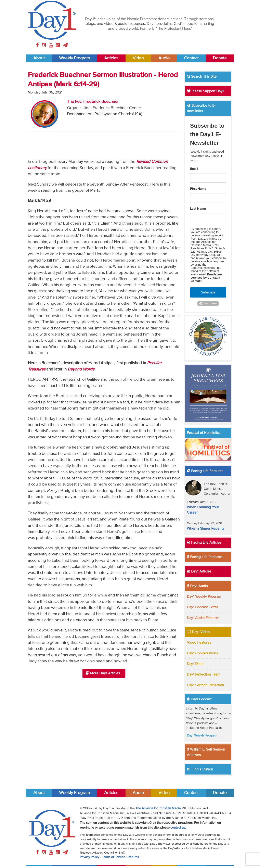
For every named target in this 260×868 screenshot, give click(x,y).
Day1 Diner (195, 664)
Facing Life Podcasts (205, 557)
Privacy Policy (90, 857)
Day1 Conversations (202, 653)
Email (194, 169)
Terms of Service (114, 857)
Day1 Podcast (199, 699)
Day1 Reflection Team (204, 675)
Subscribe (208, 292)
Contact (191, 58)
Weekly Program (74, 58)
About (39, 58)
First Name (198, 189)
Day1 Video (198, 632)
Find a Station (200, 769)
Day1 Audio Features (203, 618)
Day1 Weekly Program (204, 597)
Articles (111, 58)
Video (138, 58)
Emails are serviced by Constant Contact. (206, 278)
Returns (133, 857)
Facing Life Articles (204, 543)
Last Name (198, 209)
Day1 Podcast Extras (203, 607)
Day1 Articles (199, 571)
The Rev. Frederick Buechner (93, 102)
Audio (164, 58)
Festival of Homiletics (204, 433)
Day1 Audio (197, 586)
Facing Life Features (205, 471)
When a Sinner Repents (205, 529)
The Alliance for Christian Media (158, 808)
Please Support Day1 (205, 91)
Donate (220, 58)
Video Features (199, 643)
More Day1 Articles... (104, 673)
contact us (178, 828)
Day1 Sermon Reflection (205, 685)
